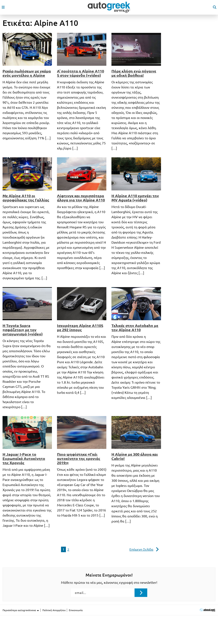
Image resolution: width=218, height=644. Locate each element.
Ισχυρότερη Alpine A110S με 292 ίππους (80, 328)
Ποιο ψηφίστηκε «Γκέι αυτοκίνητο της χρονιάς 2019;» (79, 458)
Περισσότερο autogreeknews (21, 610)
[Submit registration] (141, 593)
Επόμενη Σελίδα (141, 549)
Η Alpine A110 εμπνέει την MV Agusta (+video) (135, 198)
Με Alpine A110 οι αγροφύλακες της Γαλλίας (26, 198)
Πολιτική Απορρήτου (54, 610)
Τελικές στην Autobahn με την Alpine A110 (135, 328)
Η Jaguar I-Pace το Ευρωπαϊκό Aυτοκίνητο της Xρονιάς (24, 458)
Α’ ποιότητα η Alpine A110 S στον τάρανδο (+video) (81, 73)
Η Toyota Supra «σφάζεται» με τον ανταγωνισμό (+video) (23, 330)
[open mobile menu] (3, 7)
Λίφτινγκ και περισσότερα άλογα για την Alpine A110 (81, 198)
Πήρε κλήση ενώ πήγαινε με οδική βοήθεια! (134, 73)
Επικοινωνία (76, 610)
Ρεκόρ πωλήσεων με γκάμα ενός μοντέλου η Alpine (27, 73)
